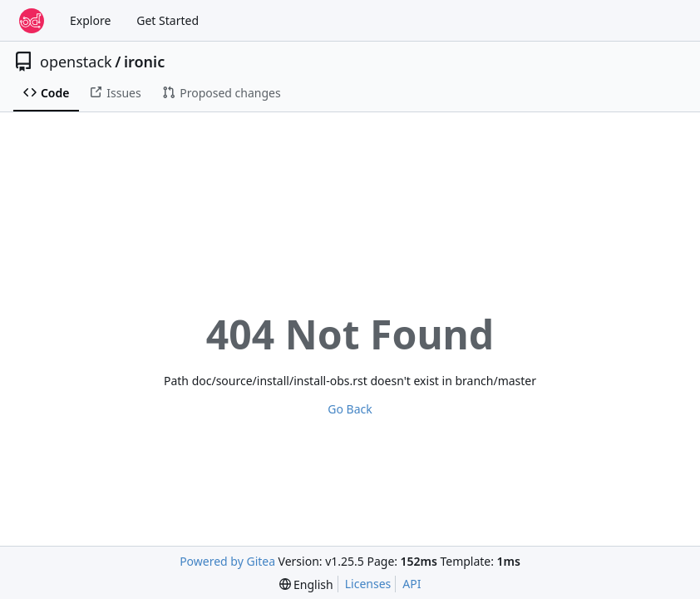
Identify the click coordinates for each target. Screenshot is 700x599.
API (412, 584)
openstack (76, 62)
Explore (90, 20)
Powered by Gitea (227, 561)
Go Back (350, 409)
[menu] (306, 584)
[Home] (32, 21)
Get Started (168, 20)
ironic (144, 62)
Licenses (368, 584)
